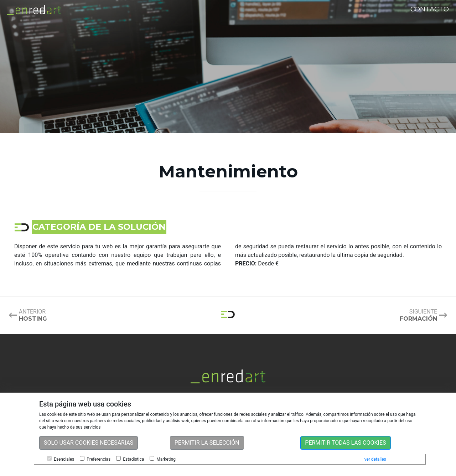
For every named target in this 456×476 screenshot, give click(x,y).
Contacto (430, 9)
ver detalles (375, 459)
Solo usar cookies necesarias (89, 443)
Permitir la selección (207, 443)
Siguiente (418, 315)
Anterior (33, 315)
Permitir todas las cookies (345, 443)
